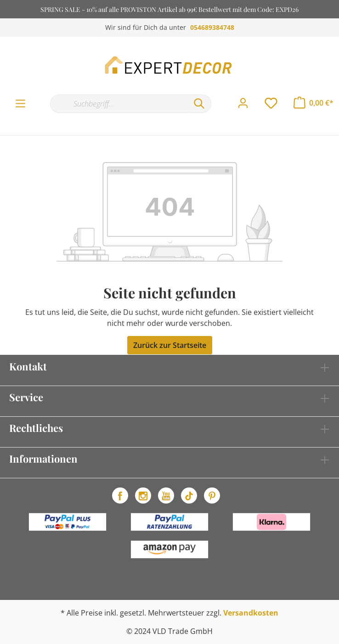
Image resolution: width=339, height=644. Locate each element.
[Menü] (20, 104)
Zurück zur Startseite (170, 345)
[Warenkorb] (314, 103)
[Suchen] (199, 104)
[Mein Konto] (243, 103)
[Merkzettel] (271, 103)
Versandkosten (251, 613)
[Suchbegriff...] (119, 104)
